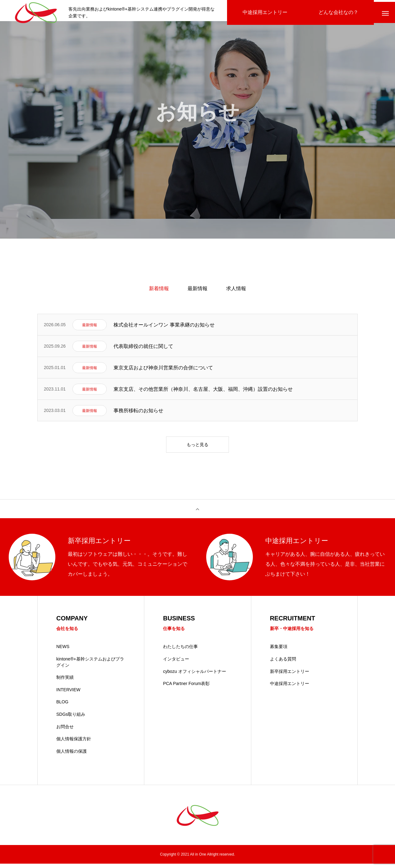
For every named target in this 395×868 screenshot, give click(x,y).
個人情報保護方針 (74, 743)
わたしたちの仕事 (180, 651)
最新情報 (197, 292)
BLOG (62, 706)
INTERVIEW (68, 694)
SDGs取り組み (71, 719)
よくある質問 (283, 663)
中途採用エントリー (290, 688)
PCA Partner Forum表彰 (186, 688)
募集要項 (279, 651)
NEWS (63, 651)
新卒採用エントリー (290, 676)
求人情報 (236, 292)
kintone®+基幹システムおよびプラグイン (90, 666)
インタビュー (176, 663)
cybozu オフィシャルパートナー (194, 676)
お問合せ (65, 731)
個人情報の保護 (72, 756)
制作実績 (65, 682)
